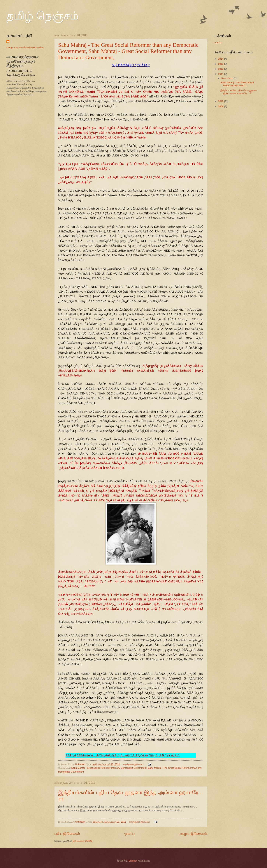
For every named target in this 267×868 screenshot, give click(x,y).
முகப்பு (129, 834)
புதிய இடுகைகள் (67, 834)
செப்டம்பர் (227, 78)
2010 (221, 101)
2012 (221, 69)
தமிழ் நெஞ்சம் (43, 16)
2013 (221, 64)
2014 (221, 59)
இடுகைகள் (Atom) (83, 841)
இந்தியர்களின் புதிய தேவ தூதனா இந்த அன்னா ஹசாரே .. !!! (239, 92)
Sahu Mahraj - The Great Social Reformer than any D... (237, 84)
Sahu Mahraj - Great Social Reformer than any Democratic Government (109, 768)
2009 (221, 106)
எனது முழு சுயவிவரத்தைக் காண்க (25, 47)
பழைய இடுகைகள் (193, 834)
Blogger (133, 861)
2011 (221, 74)
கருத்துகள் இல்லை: (134, 764)
